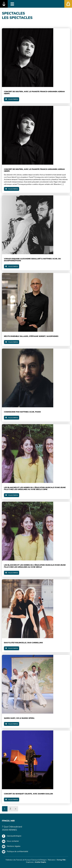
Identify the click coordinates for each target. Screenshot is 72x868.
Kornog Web (61, 860)
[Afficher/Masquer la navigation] (12, 4)
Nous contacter (13, 841)
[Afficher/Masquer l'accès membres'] (68, 4)
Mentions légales (14, 846)
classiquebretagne (14, 836)
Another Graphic (40, 862)
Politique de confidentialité (17, 852)
